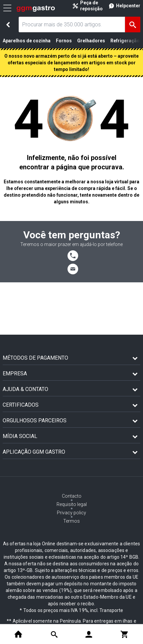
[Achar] (133, 24)
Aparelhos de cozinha (27, 41)
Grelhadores (91, 41)
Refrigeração (125, 41)
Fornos (64, 41)
